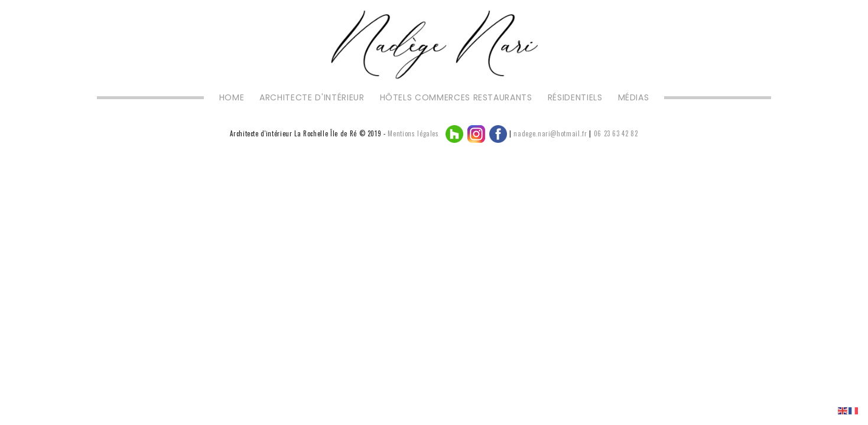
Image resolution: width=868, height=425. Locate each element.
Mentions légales (413, 133)
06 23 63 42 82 (616, 133)
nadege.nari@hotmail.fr (550, 133)
